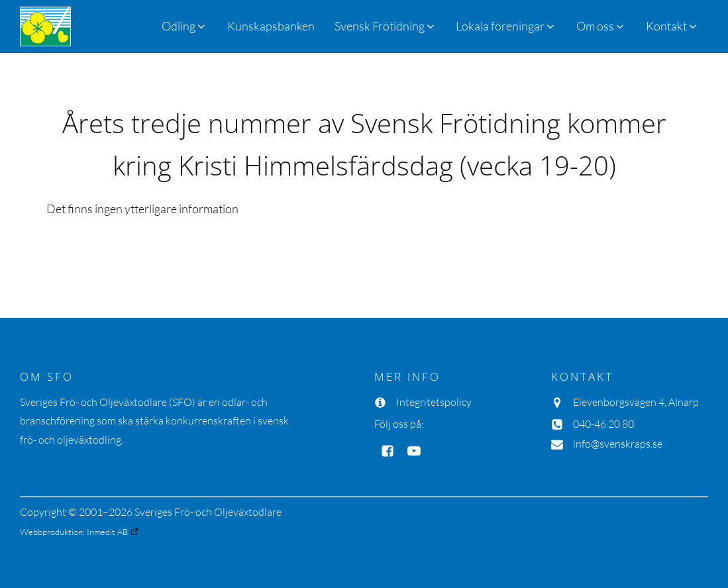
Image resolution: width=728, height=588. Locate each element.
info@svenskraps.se (618, 444)
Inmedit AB (107, 532)
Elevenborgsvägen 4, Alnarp (636, 402)
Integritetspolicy (434, 402)
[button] (386, 26)
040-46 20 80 (603, 424)
